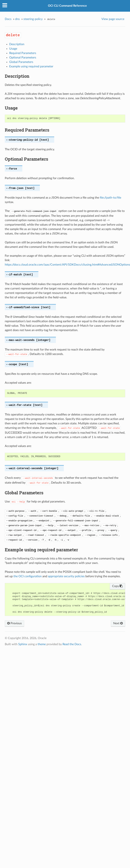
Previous (14, 623)
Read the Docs (72, 644)
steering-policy (33, 19)
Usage (13, 49)
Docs (8, 19)
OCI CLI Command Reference (67, 6)
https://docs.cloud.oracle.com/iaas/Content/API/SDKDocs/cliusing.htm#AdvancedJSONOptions (67, 265)
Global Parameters (21, 62)
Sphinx (23, 644)
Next (118, 623)
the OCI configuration (28, 576)
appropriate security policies (66, 576)
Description (17, 44)
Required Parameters (23, 53)
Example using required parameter (31, 66)
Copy (117, 586)
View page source (113, 19)
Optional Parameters (23, 58)
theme (42, 644)
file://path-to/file (110, 198)
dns (17, 19)
